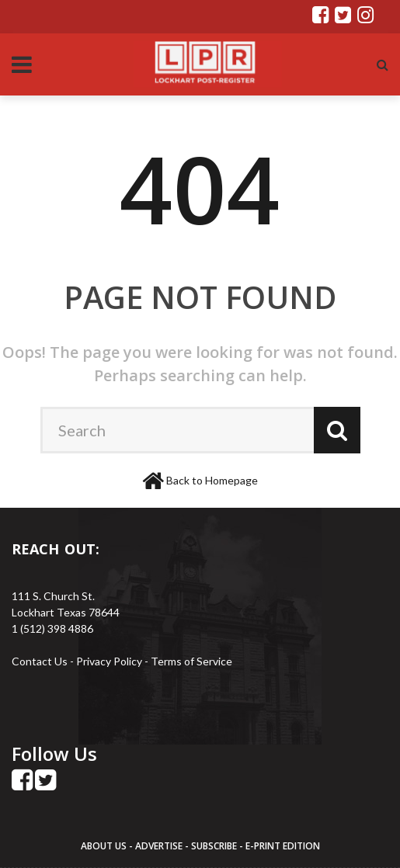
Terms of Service (191, 661)
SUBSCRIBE (215, 846)
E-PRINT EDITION (283, 846)
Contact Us (40, 661)
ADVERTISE (159, 846)
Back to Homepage (212, 480)
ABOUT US (105, 846)
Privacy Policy (110, 661)
